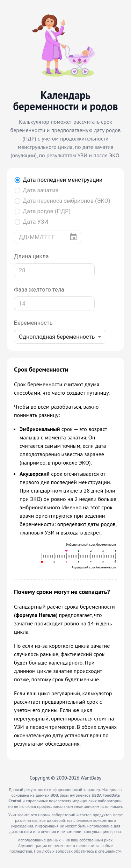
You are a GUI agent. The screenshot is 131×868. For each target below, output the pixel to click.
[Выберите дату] (73, 237)
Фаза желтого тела (39, 290)
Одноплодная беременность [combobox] (57, 337)
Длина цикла (31, 256)
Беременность (33, 323)
